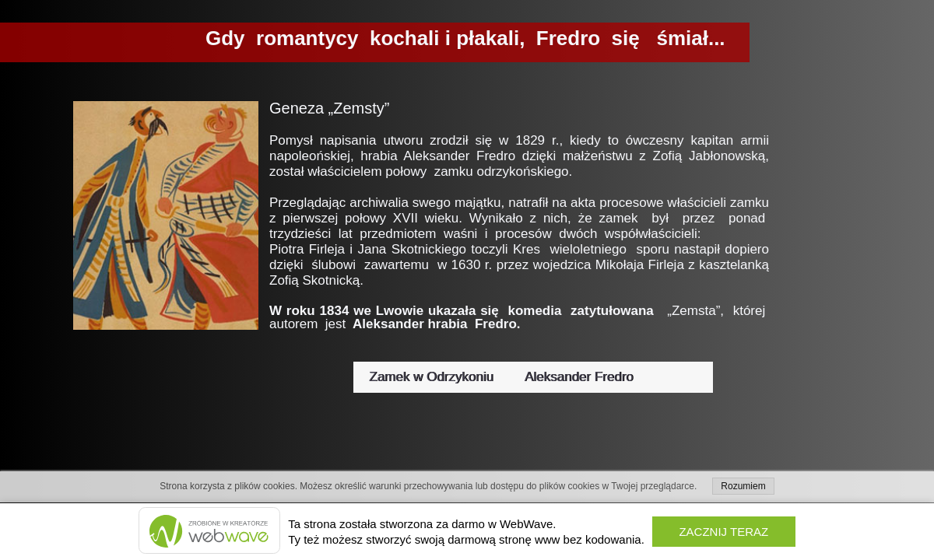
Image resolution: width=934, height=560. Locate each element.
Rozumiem (743, 486)
